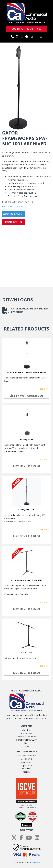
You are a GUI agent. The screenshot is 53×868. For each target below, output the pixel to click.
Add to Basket (13, 214)
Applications (26, 765)
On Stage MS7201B (27, 510)
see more (44, 389)
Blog (26, 743)
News (26, 746)
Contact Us (27, 733)
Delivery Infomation (26, 756)
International (27, 762)
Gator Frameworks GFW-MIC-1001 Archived (27, 372)
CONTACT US (13, 222)
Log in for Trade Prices (15, 207)
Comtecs (36, 862)
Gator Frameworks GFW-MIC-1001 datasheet (25, 310)
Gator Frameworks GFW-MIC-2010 (26, 580)
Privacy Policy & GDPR (27, 740)
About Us (27, 730)
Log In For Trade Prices (26, 29)
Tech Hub (26, 769)
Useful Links (27, 759)
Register (26, 772)
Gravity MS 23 (26, 439)
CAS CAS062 (27, 653)
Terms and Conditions (26, 737)
